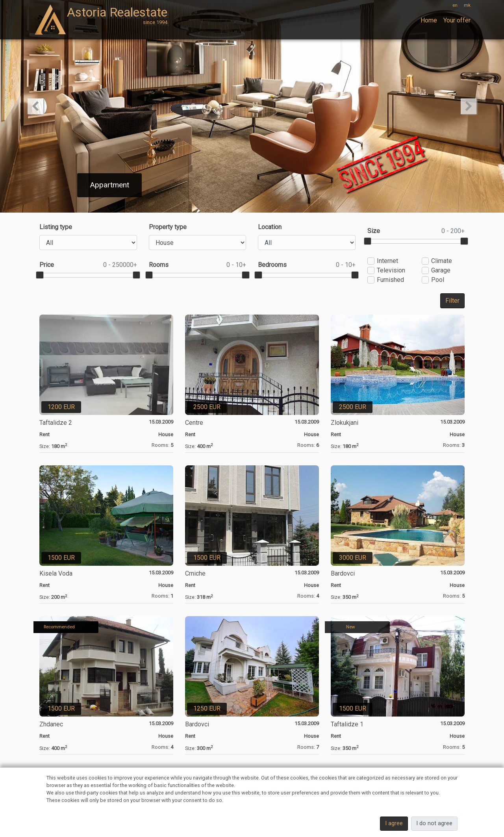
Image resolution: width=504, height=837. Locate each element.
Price (88, 265)
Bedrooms (307, 265)
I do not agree (434, 823)
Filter (452, 301)
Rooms (198, 265)
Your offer (457, 20)
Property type (168, 227)
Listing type (56, 227)
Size (416, 231)
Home (429, 20)
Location (270, 227)
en (455, 5)
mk (467, 5)
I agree (394, 823)
